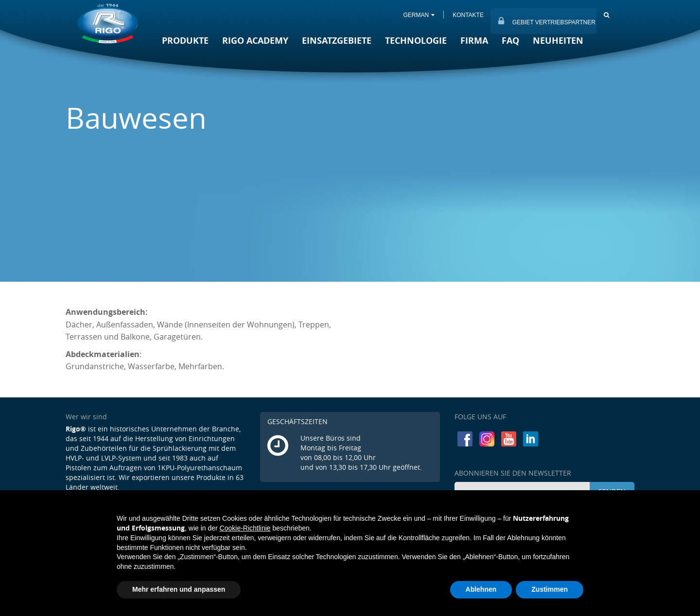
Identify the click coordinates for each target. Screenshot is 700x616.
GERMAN (418, 15)
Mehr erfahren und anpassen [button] (179, 589)
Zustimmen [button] (550, 589)
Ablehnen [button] (481, 589)
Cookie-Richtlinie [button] (245, 528)
